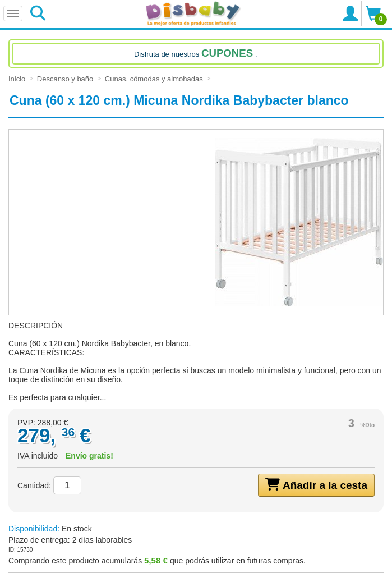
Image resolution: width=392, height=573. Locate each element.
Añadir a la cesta (316, 484)
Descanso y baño (66, 79)
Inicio (18, 79)
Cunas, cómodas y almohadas (155, 79)
